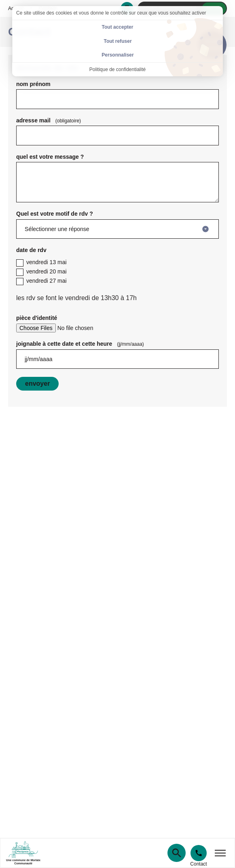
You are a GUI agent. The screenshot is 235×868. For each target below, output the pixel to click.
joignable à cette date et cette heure (82, 344)
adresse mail (50, 120)
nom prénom (33, 84)
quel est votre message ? (50, 157)
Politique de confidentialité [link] (117, 69)
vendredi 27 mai (41, 281)
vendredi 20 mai (41, 272)
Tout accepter (118, 27)
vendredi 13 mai (41, 263)
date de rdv (31, 250)
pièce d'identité (37, 318)
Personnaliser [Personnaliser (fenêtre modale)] (117, 55)
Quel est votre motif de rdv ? (55, 214)
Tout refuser (117, 41)
